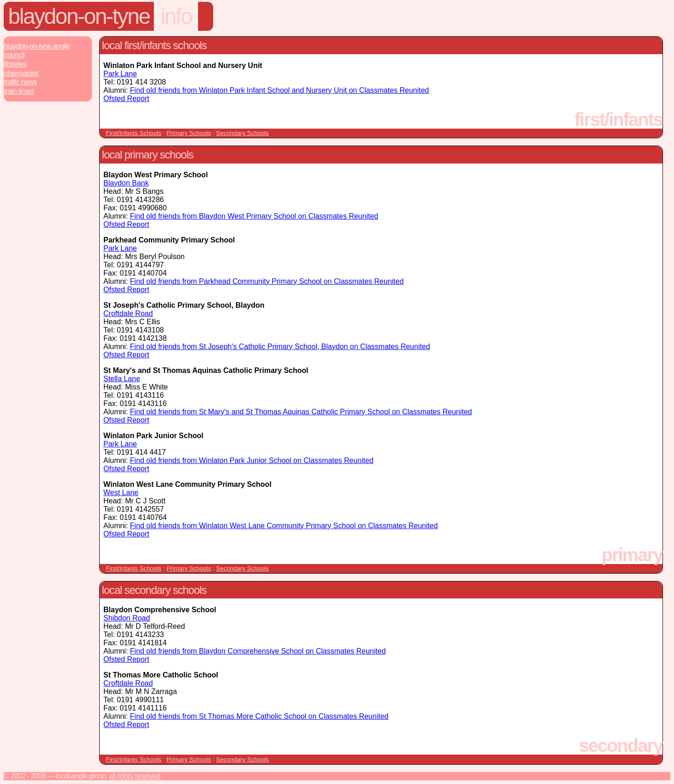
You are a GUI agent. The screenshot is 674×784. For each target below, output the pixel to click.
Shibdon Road (127, 618)
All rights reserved (134, 776)
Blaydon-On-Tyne (79, 16)
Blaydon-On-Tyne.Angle (37, 46)
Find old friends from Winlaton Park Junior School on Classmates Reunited (252, 460)
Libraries (15, 64)
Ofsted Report (126, 99)
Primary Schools (189, 133)
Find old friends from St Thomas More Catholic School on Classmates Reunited (259, 716)
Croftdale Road (128, 313)
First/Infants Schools (133, 133)
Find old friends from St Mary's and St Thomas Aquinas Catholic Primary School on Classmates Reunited (301, 412)
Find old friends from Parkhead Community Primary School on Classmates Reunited (267, 281)
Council (14, 55)
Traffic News (20, 82)
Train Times (19, 91)
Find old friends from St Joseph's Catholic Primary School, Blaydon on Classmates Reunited (280, 347)
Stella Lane (122, 379)
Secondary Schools (242, 133)
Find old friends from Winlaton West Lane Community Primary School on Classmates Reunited (284, 526)
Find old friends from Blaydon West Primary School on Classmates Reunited (254, 216)
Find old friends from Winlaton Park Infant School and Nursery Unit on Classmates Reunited (280, 90)
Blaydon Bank (126, 183)
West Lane (121, 493)
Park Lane (120, 74)
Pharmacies (21, 73)
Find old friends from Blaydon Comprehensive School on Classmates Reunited (258, 651)
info (176, 16)
